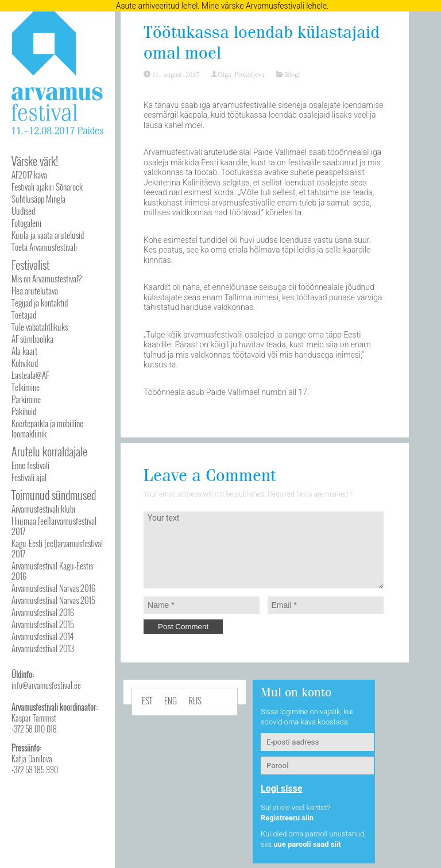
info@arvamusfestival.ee (46, 685)
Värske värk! (35, 161)
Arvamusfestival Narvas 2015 (53, 600)
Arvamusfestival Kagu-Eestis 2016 (52, 571)
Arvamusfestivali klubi (43, 509)
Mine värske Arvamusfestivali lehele (264, 6)
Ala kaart (24, 351)
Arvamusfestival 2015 (43, 624)
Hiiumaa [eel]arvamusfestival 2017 (54, 526)
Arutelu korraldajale (49, 451)
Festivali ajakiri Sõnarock (47, 187)
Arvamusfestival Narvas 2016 (53, 588)
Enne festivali (30, 465)
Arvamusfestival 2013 (43, 648)
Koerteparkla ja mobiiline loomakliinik (47, 428)
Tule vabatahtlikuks (40, 327)
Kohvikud (25, 363)
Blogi (293, 74)
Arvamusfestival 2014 (42, 636)
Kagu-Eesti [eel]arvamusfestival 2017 (57, 548)
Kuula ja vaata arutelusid (48, 235)
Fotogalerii (26, 223)
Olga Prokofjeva (241, 74)
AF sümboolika (32, 339)
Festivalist (30, 265)
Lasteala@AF (30, 375)
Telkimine (26, 387)
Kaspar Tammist (34, 718)
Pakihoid (24, 411)
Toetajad (24, 315)
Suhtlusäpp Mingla (38, 199)
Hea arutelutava (35, 290)
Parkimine (26, 399)
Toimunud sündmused (54, 495)
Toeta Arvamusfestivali (44, 247)
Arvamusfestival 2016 (43, 612)
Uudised (23, 211)
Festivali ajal (29, 477)
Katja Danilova (32, 759)
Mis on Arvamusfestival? (47, 278)
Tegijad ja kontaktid (40, 303)
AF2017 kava (29, 175)
